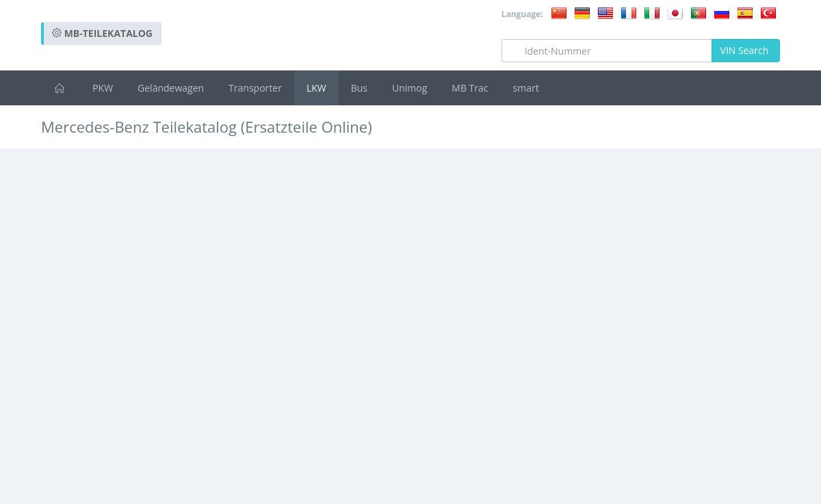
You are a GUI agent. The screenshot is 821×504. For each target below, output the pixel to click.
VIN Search (746, 50)
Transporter (255, 88)
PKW (103, 88)
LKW (316, 88)
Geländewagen (171, 88)
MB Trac (470, 88)
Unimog (409, 88)
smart (526, 88)
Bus (359, 88)
